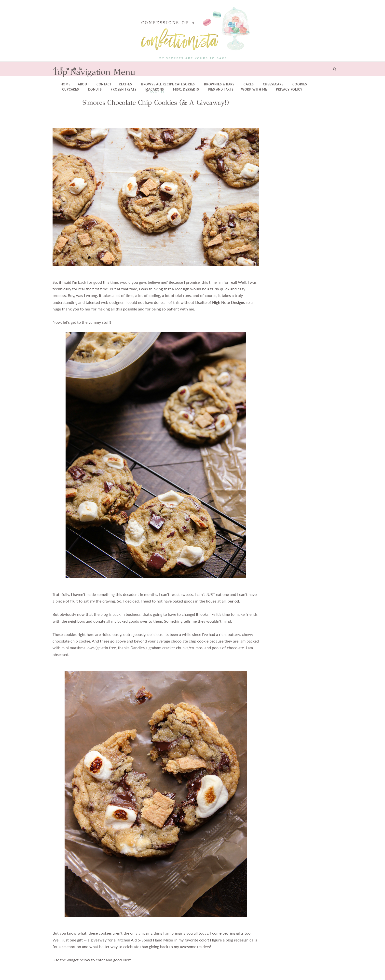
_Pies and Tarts (220, 90)
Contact (104, 84)
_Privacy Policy (288, 90)
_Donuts (94, 90)
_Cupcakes (70, 90)
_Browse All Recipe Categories (167, 84)
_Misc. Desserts (185, 90)
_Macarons (154, 90)
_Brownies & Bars (218, 84)
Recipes (125, 84)
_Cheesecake (272, 84)
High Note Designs (228, 302)
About (83, 84)
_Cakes (248, 84)
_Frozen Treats (123, 90)
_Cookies (299, 84)
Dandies (137, 648)
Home (66, 84)
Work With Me (254, 90)
